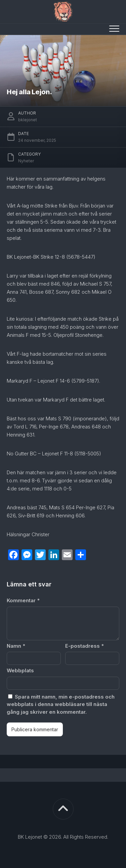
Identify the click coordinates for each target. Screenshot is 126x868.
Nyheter (26, 161)
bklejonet (28, 120)
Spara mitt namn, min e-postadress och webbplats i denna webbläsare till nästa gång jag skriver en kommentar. (61, 704)
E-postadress (85, 646)
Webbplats (20, 670)
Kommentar (23, 600)
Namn (16, 646)
